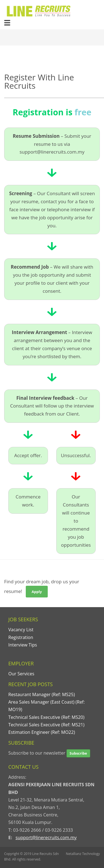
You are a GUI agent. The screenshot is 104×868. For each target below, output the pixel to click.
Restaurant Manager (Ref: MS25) (42, 694)
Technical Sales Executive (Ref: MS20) (46, 717)
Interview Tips (23, 645)
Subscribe (78, 753)
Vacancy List (21, 630)
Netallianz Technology (83, 854)
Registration (21, 637)
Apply (37, 592)
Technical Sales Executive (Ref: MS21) (46, 725)
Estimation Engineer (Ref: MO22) (42, 732)
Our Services (21, 674)
